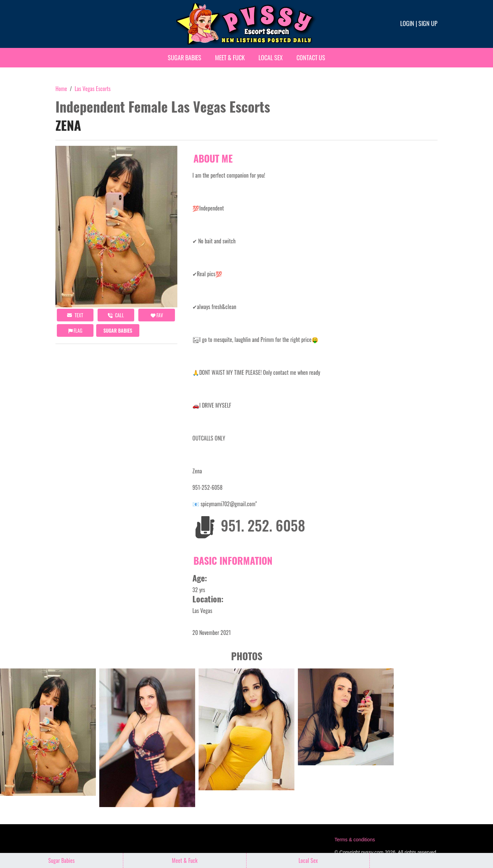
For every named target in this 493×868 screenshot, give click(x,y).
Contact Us (311, 58)
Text (75, 315)
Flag (75, 330)
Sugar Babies (185, 58)
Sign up (428, 23)
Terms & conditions (355, 840)
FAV (157, 315)
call (116, 315)
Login (407, 23)
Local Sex (271, 58)
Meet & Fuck (230, 58)
